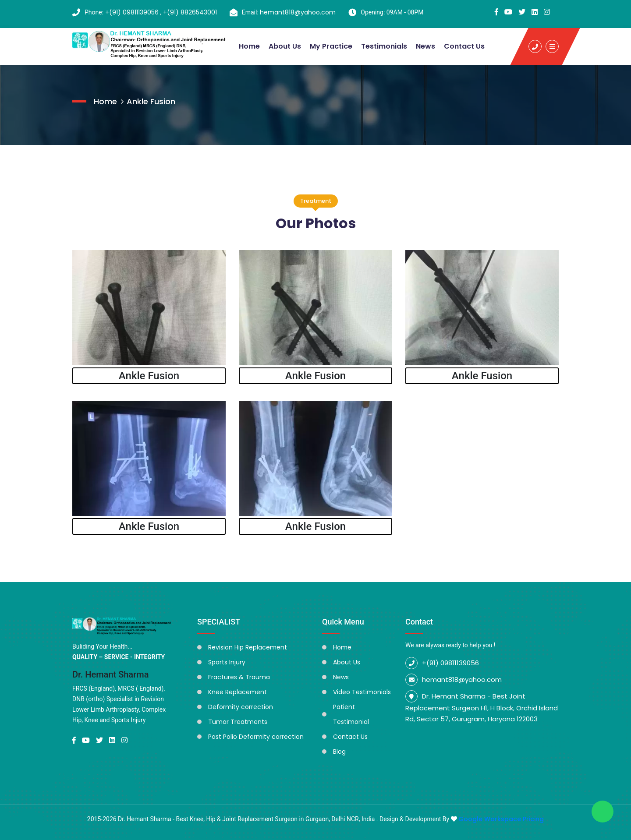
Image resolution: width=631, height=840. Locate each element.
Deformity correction (241, 707)
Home (249, 46)
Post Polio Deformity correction (256, 737)
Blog (339, 752)
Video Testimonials (362, 692)
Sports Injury (227, 662)
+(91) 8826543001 (190, 12)
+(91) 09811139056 (133, 12)
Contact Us (464, 46)
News (425, 46)
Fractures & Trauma (239, 677)
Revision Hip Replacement (248, 647)
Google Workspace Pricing (501, 819)
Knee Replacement (238, 692)
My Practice (331, 46)
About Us (285, 46)
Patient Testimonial (351, 714)
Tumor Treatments (238, 722)
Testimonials (384, 46)
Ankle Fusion (151, 101)
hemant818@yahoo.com (298, 12)
